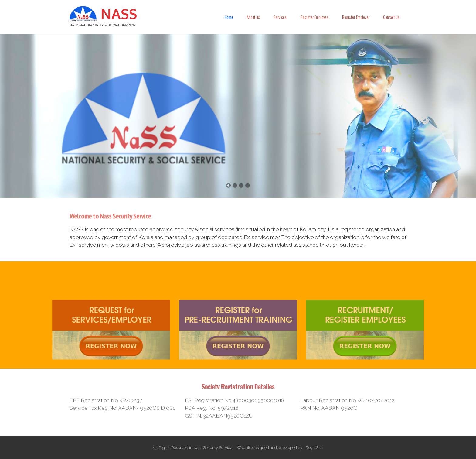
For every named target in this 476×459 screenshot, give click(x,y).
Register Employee (314, 17)
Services (280, 17)
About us (253, 17)
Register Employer (356, 17)
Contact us (391, 17)
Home (229, 17)
